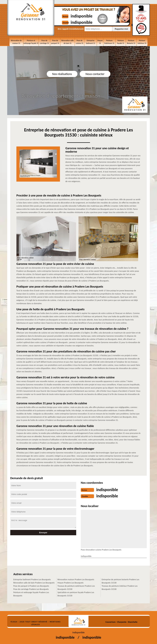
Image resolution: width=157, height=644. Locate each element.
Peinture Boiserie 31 (131, 42)
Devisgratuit (104, 19)
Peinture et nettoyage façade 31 (31, 42)
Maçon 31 (100, 42)
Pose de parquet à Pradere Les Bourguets (31, 586)
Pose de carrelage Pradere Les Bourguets (31, 589)
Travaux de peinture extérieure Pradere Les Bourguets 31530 (76, 587)
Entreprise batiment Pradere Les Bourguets (32, 579)
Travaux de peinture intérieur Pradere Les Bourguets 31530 (120, 587)
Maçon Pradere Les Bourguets (71, 582)
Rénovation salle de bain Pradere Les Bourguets (34, 582)
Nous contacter (95, 74)
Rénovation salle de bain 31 (68, 42)
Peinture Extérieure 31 (109, 42)
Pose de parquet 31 (55, 42)
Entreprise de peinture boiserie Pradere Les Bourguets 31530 (120, 581)
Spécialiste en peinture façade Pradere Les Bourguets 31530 (76, 594)
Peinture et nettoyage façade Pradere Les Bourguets (31, 594)
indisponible (83, 16)
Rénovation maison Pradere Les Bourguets (76, 579)
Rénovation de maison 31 (16, 42)
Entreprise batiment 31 (91, 42)
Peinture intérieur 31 (142, 42)
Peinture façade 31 (121, 42)
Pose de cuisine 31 (79, 42)
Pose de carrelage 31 (44, 42)
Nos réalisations (62, 74)
